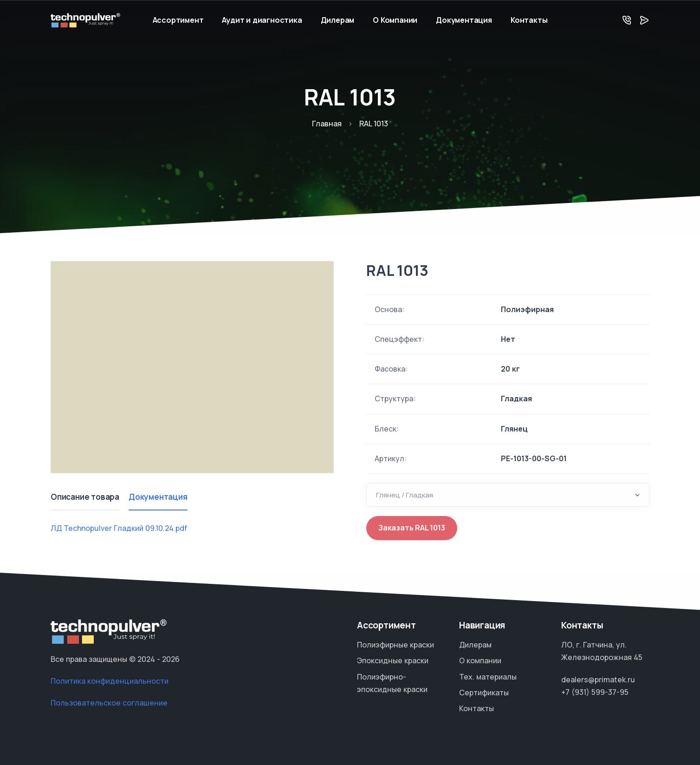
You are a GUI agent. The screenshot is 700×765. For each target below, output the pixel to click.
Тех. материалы (488, 677)
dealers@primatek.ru (598, 680)
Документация (464, 20)
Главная (327, 124)
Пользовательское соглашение (109, 703)
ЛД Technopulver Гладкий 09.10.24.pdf (119, 528)
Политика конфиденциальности (110, 681)
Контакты (529, 20)
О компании (480, 660)
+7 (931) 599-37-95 (595, 692)
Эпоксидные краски (393, 660)
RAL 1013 (397, 270)
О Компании (395, 20)
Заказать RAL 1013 (412, 528)
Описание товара (85, 497)
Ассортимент (178, 20)
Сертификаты (484, 693)
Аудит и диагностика (262, 20)
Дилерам (338, 20)
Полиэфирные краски (395, 645)
